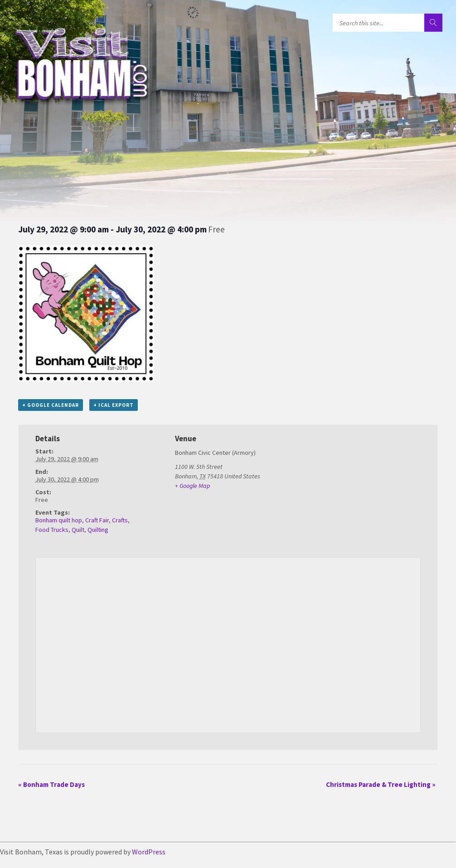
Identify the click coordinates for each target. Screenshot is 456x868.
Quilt (78, 530)
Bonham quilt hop (59, 520)
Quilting (98, 530)
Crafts (120, 520)
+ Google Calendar (51, 405)
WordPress (149, 852)
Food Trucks (52, 530)
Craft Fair (97, 520)
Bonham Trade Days (51, 784)
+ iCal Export (114, 405)
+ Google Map (192, 486)
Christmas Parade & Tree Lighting (381, 784)
